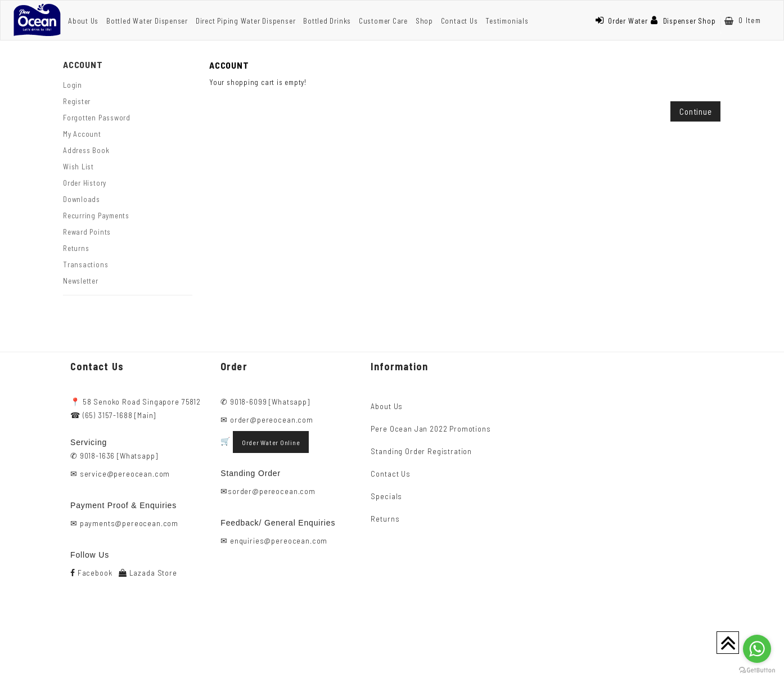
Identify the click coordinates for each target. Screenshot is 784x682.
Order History (85, 183)
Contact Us (459, 21)
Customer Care (383, 21)
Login (73, 85)
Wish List (78, 167)
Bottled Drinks (327, 21)
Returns (76, 248)
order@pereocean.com (272, 419)
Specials (386, 496)
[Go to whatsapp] (757, 649)
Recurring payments (96, 216)
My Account (82, 134)
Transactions (85, 264)
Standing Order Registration (421, 451)
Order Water (621, 21)
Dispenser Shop (683, 21)
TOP (728, 643)
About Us (83, 21)
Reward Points (87, 232)
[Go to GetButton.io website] (757, 670)
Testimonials (507, 21)
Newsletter (81, 281)
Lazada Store (148, 573)
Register (77, 101)
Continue (695, 111)
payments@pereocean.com (129, 523)
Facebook (91, 573)
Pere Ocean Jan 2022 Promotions (431, 429)
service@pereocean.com (125, 474)
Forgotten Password (97, 118)
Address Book (86, 150)
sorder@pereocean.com (272, 491)
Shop (424, 21)
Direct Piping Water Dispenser (246, 21)
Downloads (82, 199)
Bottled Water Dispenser (147, 21)
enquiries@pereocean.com (279, 540)
